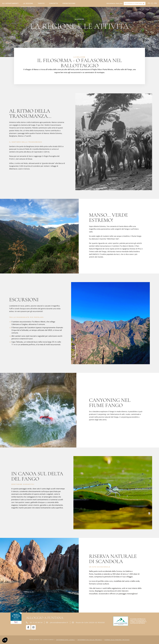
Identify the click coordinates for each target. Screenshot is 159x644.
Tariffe (41, 3)
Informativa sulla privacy (90, 640)
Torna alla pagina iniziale (117, 640)
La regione (28, 3)
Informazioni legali (66, 640)
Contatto (54, 3)
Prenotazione (69, 3)
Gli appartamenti (10, 3)
